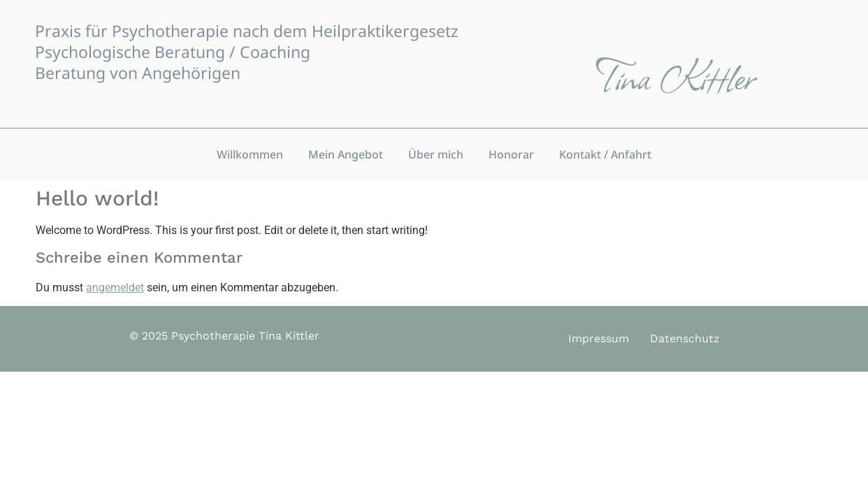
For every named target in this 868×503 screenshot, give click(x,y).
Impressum (599, 338)
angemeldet (115, 287)
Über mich (436, 154)
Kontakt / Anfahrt (605, 154)
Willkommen (250, 154)
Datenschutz (685, 338)
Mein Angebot (346, 154)
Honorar (511, 154)
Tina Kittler (675, 76)
